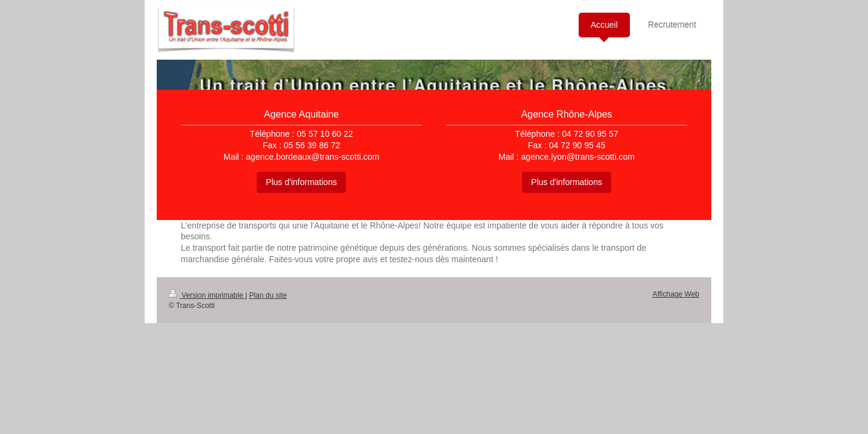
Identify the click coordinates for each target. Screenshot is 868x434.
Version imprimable (207, 295)
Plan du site (268, 295)
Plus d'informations (301, 182)
